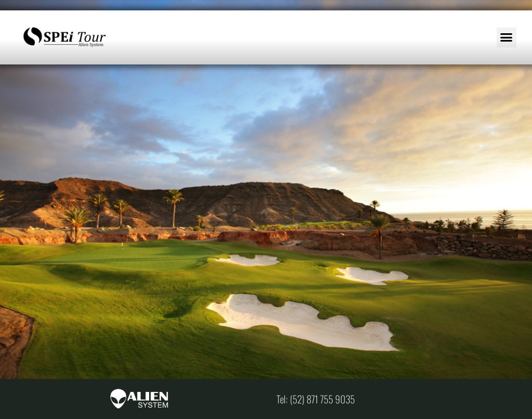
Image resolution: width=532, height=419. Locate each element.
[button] (507, 37)
